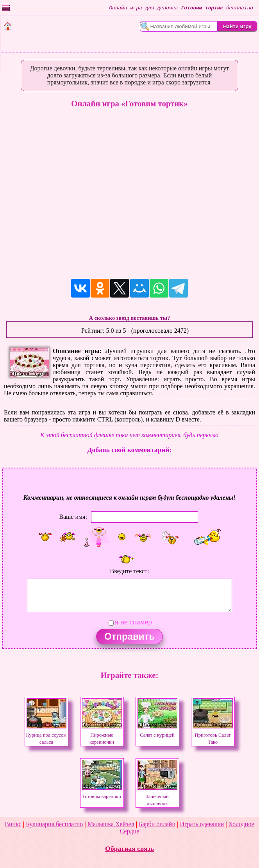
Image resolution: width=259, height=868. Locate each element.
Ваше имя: (73, 517)
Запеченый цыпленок (157, 796)
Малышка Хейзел (111, 824)
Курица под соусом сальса (46, 735)
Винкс (13, 824)
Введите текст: (130, 571)
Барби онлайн (157, 824)
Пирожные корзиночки (102, 735)
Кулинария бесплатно (54, 824)
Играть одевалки (202, 824)
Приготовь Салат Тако (213, 735)
